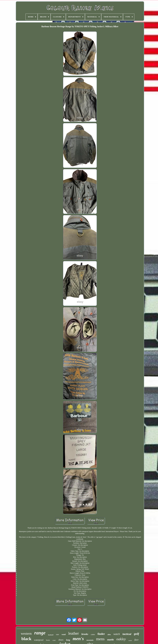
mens (100, 639)
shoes (61, 640)
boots (48, 640)
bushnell (51, 635)
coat (54, 640)
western (26, 634)
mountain (90, 640)
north (111, 640)
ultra (109, 635)
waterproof (39, 640)
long (68, 640)
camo (93, 634)
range (40, 633)
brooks (85, 634)
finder (101, 634)
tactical (127, 634)
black (26, 639)
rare (57, 634)
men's (78, 639)
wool (64, 634)
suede (130, 640)
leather (74, 633)
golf (137, 634)
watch (117, 634)
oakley (121, 639)
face (136, 640)
